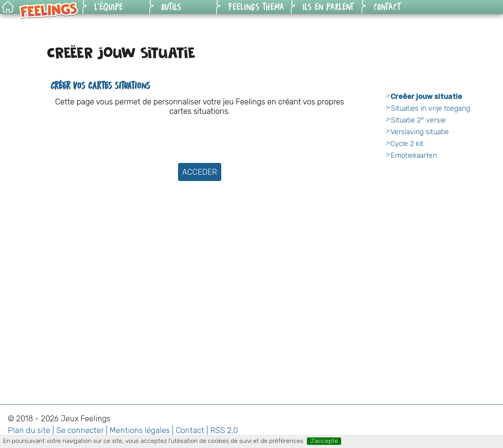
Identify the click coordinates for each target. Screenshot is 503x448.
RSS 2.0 (224, 430)
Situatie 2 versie (418, 120)
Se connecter (80, 430)
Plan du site (29, 430)
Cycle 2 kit (407, 144)
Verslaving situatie (420, 132)
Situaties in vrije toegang (430, 108)
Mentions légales (140, 430)
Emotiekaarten (414, 155)
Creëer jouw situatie (426, 97)
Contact (190, 430)
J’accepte (324, 441)
